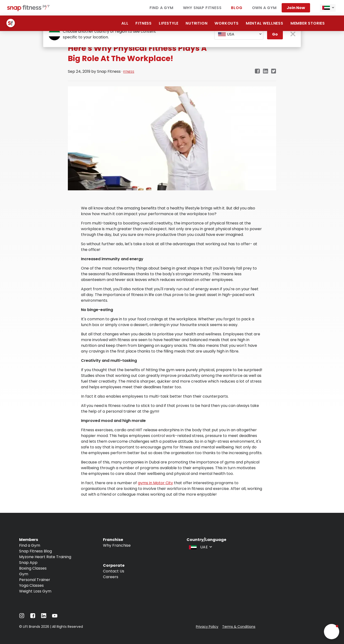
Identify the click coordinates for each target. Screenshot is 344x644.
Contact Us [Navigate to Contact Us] (114, 571)
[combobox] (328, 8)
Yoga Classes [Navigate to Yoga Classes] (31, 585)
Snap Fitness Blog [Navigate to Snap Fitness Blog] (35, 551)
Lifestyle (169, 23)
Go (275, 34)
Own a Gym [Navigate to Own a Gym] (264, 8)
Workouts (226, 23)
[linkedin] (266, 71)
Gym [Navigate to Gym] (24, 574)
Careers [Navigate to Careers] (111, 577)
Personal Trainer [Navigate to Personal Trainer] (35, 580)
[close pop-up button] (293, 34)
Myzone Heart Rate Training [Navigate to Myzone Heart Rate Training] (45, 557)
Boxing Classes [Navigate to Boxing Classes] (33, 568)
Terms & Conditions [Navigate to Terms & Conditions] (239, 627)
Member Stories (308, 23)
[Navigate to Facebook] (33, 617)
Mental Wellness (265, 23)
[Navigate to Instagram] (22, 617)
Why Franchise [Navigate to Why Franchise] (117, 545)
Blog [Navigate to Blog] (237, 8)
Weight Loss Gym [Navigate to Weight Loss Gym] (35, 591)
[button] (332, 632)
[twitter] (274, 71)
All (125, 23)
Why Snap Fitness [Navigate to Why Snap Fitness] (202, 8)
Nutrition (196, 23)
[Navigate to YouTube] (55, 617)
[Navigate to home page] (29, 10)
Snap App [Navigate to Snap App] (28, 563)
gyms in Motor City (155, 483)
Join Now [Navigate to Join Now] (296, 8)
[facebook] (257, 71)
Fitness (144, 23)
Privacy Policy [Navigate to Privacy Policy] (207, 627)
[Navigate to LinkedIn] (44, 617)
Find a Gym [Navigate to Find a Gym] (161, 8)
